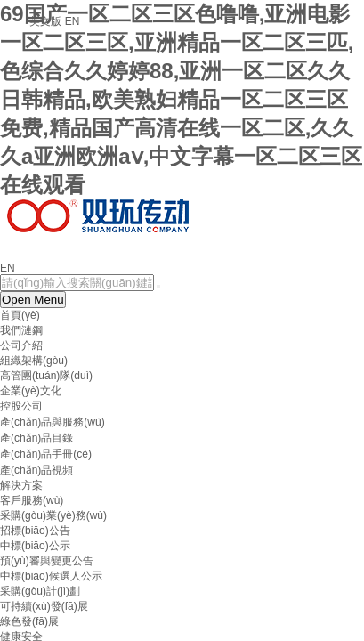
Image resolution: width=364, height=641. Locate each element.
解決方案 (21, 485)
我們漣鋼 (21, 330)
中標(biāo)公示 (35, 546)
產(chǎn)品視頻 (36, 470)
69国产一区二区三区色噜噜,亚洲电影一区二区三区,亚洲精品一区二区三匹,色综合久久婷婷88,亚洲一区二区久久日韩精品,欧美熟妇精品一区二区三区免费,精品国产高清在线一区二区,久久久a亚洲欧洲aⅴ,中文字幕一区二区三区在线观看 (181, 99)
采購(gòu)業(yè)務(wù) (53, 515)
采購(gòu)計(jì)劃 (40, 591)
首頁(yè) (20, 315)
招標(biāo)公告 (35, 531)
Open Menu (33, 300)
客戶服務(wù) (32, 500)
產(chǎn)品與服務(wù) (53, 422)
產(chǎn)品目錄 (36, 438)
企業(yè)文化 (31, 391)
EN (8, 268)
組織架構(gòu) (34, 361)
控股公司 (21, 406)
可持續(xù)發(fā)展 (44, 606)
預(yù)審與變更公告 (47, 561)
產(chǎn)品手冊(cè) (46, 454)
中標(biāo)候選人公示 (51, 576)
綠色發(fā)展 (29, 621)
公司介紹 (21, 345)
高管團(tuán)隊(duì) (46, 376)
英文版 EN (54, 21)
